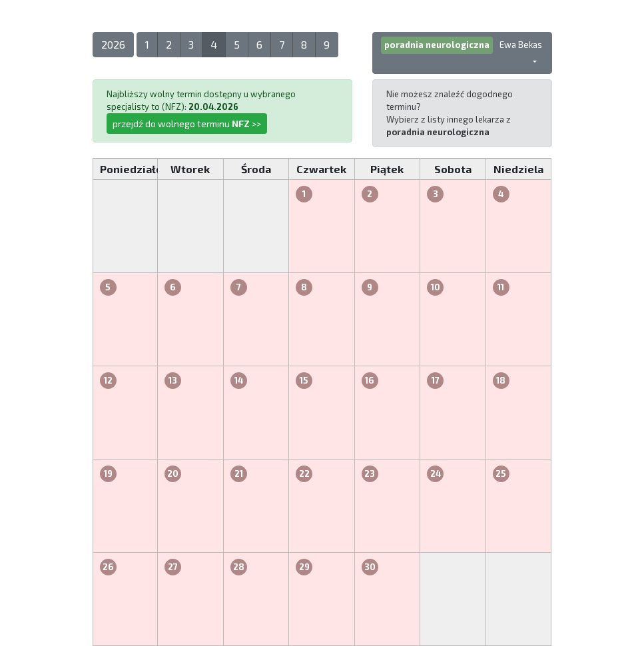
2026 (113, 44)
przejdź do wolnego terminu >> (187, 124)
